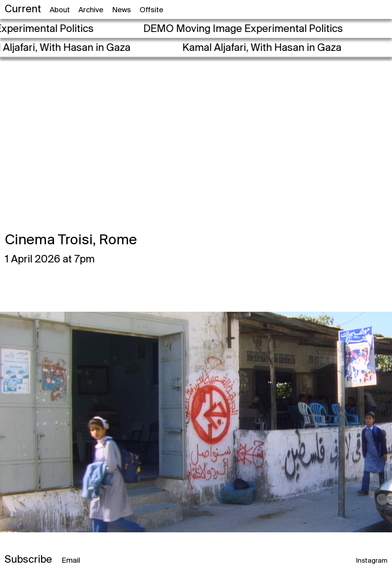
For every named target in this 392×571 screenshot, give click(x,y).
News (121, 10)
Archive (91, 10)
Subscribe (28, 560)
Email (71, 561)
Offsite (151, 10)
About (60, 10)
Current (23, 9)
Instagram (372, 561)
